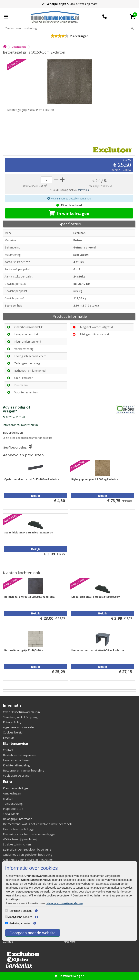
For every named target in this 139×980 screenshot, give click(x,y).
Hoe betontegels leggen (20, 829)
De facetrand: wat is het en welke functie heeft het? (38, 824)
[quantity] (46, 180)
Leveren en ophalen (16, 760)
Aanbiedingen (12, 793)
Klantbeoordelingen (16, 788)
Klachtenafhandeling (16, 765)
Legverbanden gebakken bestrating (27, 849)
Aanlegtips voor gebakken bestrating (28, 860)
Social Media (11, 814)
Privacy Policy (12, 722)
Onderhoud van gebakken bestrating (28, 854)
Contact (8, 750)
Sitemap (8, 737)
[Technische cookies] (6, 910)
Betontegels (19, 47)
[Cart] (132, 17)
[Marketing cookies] (6, 923)
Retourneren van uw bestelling (24, 770)
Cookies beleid (13, 732)
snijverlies (83, 190)
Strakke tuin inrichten (17, 844)
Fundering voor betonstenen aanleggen (30, 834)
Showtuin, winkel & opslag (20, 717)
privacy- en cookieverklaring (64, 903)
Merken (8, 798)
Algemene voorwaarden (19, 727)
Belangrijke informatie (18, 819)
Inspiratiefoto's (13, 809)
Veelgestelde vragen (17, 775)
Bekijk (36, 496)
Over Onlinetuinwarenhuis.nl (22, 712)
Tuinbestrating (13, 803)
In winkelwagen (69, 213)
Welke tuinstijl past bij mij (20, 839)
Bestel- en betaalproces (19, 755)
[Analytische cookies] (6, 917)
